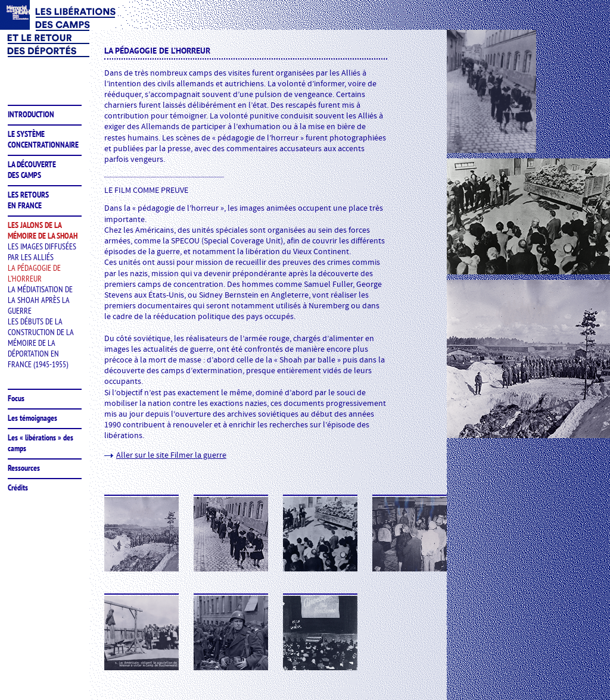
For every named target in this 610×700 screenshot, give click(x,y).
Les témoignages (32, 418)
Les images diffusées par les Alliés (42, 252)
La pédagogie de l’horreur (34, 273)
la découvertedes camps (32, 170)
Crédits (18, 487)
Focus (16, 398)
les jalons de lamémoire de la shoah (43, 230)
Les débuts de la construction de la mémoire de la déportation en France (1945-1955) (41, 343)
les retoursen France (28, 200)
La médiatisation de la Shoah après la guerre (40, 300)
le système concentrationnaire (43, 139)
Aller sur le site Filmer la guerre (171, 455)
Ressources (24, 468)
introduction (31, 114)
